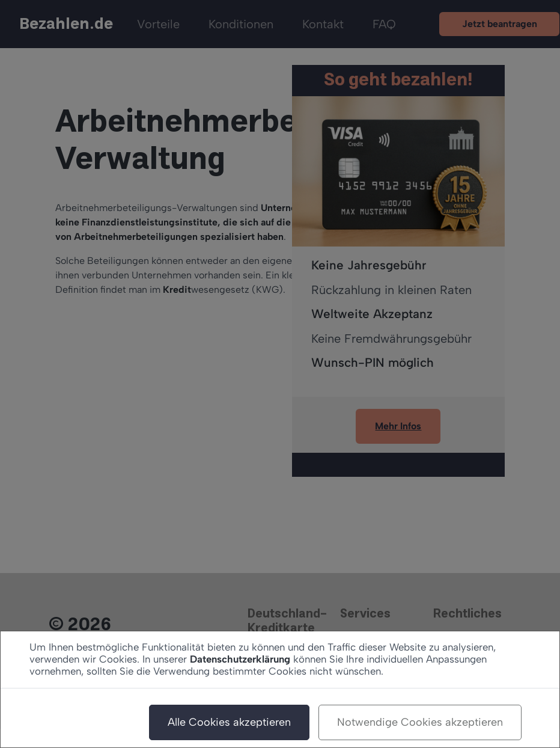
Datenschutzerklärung (240, 659)
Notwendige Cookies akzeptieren (420, 722)
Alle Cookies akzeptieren (229, 722)
